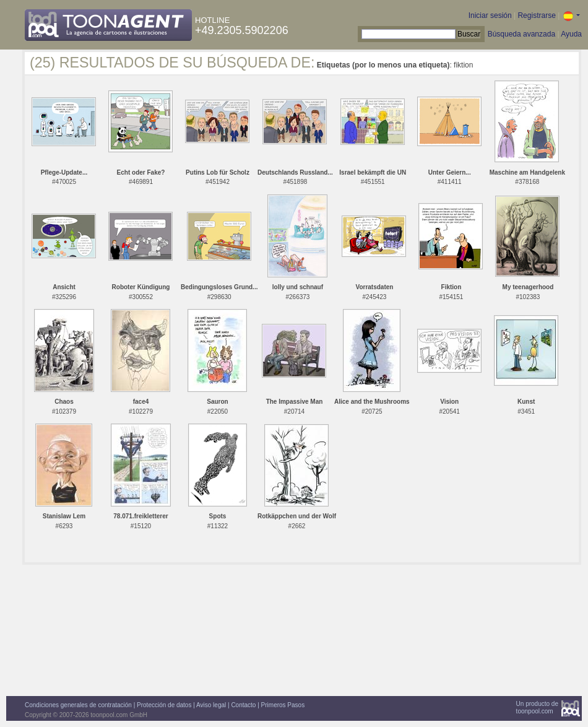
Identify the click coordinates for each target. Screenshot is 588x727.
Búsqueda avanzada (521, 34)
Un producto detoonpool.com (537, 707)
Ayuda (571, 34)
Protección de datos (164, 705)
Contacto (243, 705)
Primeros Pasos (283, 705)
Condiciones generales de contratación (78, 705)
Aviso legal (211, 705)
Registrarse (536, 15)
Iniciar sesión (490, 15)
